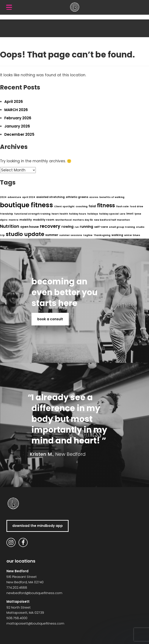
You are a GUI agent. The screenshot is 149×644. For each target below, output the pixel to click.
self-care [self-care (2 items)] (101, 227)
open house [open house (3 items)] (30, 227)
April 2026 (14, 102)
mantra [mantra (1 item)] (13, 220)
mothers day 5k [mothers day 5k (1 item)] (83, 220)
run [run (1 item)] (77, 227)
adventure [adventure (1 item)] (14, 197)
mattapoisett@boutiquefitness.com (35, 623)
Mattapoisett (18, 602)
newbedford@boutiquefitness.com (34, 593)
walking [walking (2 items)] (117, 235)
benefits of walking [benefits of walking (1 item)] (112, 197)
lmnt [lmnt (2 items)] (130, 214)
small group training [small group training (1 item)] (122, 227)
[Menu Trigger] (9, 7)
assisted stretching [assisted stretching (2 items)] (50, 197)
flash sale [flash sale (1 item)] (122, 206)
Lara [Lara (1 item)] (122, 214)
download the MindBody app (38, 526)
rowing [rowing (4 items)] (67, 227)
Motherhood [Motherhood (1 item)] (64, 220)
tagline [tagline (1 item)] (88, 235)
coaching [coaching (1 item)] (82, 206)
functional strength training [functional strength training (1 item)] (32, 214)
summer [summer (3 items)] (52, 235)
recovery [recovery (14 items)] (50, 226)
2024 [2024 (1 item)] (3, 197)
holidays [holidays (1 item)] (93, 214)
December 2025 (19, 134)
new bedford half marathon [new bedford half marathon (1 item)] (112, 220)
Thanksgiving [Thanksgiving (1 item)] (102, 235)
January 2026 (17, 126)
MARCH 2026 (16, 110)
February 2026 (18, 118)
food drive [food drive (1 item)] (136, 206)
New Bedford (17, 571)
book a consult (50, 319)
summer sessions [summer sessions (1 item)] (71, 235)
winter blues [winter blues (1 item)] (132, 235)
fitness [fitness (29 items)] (106, 205)
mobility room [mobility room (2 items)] (44, 220)
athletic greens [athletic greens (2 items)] (77, 197)
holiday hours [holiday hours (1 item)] (78, 214)
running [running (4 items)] (86, 227)
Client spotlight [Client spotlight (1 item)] (64, 206)
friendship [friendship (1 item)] (7, 214)
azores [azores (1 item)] (94, 197)
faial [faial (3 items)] (92, 206)
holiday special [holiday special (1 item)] (109, 214)
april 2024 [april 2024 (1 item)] (29, 197)
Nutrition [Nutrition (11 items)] (10, 226)
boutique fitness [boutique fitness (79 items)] (27, 205)
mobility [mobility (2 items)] (26, 220)
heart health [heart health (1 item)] (60, 214)
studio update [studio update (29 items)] (25, 234)
